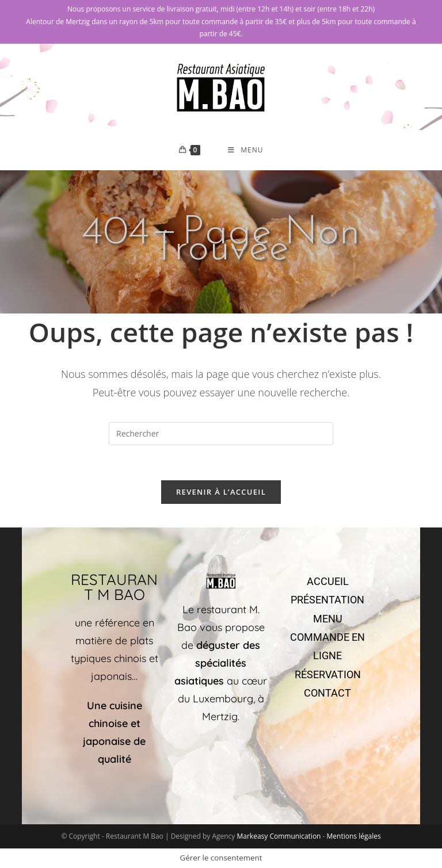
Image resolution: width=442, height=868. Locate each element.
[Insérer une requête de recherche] (221, 434)
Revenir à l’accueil (221, 492)
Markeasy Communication (279, 836)
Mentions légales (354, 836)
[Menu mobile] (245, 150)
